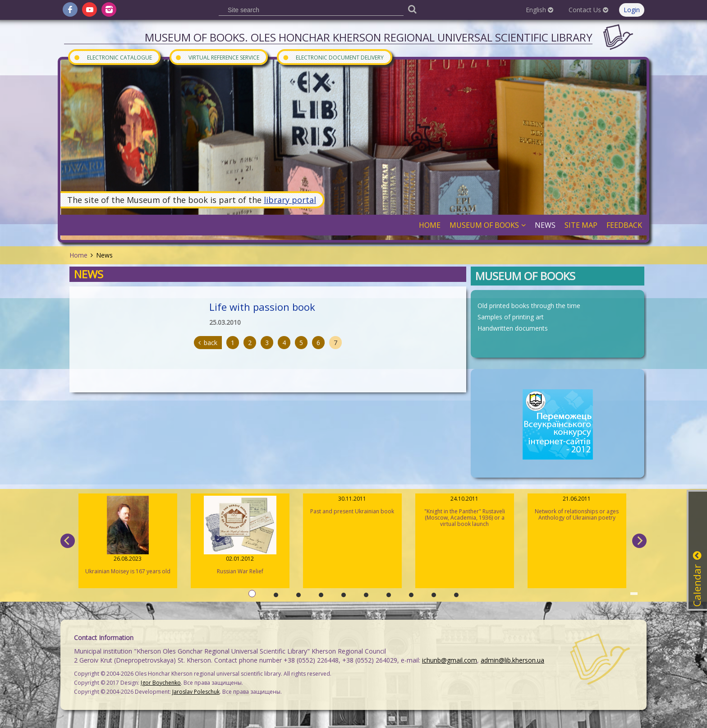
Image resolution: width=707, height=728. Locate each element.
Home (78, 255)
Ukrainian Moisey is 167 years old (128, 535)
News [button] (545, 225)
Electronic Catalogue (113, 57)
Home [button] (430, 225)
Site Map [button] (581, 225)
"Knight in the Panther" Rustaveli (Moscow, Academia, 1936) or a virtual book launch (465, 511)
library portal (290, 200)
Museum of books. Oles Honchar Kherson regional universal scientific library (369, 37)
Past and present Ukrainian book (352, 505)
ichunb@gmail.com (450, 660)
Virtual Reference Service (217, 57)
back (208, 343)
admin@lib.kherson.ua (512, 660)
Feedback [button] (624, 225)
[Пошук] (412, 9)
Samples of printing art (511, 317)
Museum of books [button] (488, 225)
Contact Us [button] (588, 10)
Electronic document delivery (333, 57)
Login (632, 10)
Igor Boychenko (161, 683)
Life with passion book (262, 307)
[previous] (68, 541)
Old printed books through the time (529, 306)
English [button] (539, 10)
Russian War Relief (240, 535)
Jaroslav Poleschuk (196, 692)
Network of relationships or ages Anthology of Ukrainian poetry (577, 508)
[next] (639, 541)
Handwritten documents (513, 328)
